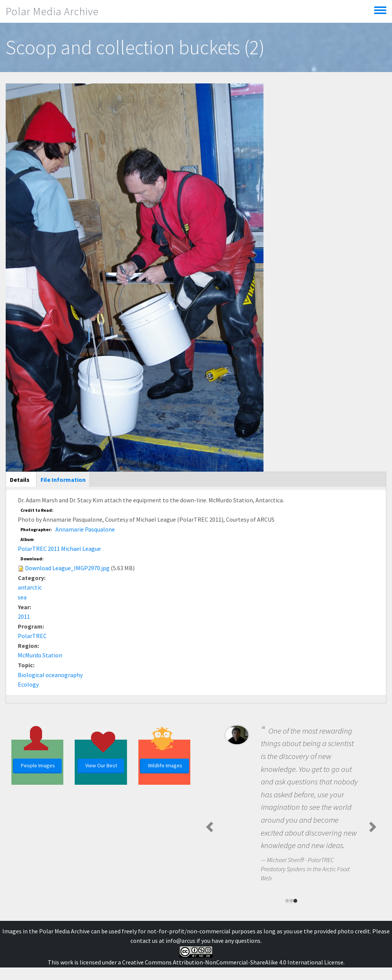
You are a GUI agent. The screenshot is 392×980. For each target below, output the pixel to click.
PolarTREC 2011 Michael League (59, 549)
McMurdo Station (40, 655)
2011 (24, 616)
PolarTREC (32, 636)
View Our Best (101, 765)
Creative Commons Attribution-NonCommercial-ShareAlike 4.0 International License (233, 962)
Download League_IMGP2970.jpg (67, 568)
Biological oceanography (50, 675)
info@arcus (180, 941)
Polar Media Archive (52, 11)
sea (22, 597)
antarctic (30, 587)
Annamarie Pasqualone (85, 529)
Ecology (28, 684)
